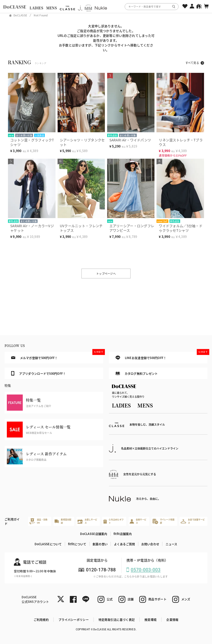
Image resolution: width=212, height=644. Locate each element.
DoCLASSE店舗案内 (94, 534)
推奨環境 (150, 620)
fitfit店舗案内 (123, 534)
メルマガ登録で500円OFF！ (57, 356)
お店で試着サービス (193, 521)
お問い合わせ (150, 544)
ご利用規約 (41, 620)
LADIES (36, 8)
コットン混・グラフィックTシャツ (32, 142)
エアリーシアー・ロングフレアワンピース (132, 228)
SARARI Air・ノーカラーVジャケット (32, 228)
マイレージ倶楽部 (163, 521)
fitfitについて (77, 544)
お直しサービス (87, 521)
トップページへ (106, 274)
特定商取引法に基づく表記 (117, 620)
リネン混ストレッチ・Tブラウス (181, 142)
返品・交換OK (38, 521)
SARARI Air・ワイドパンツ (130, 140)
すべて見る (192, 63)
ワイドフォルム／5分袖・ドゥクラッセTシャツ (181, 228)
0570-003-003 (146, 570)
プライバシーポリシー (74, 620)
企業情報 (172, 620)
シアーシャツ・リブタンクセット (82, 142)
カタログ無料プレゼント (137, 373)
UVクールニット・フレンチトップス (81, 228)
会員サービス (138, 521)
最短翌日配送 (63, 521)
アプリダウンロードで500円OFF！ (38, 373)
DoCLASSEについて (48, 544)
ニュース (172, 544)
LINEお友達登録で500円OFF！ (162, 356)
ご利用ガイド (12, 521)
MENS (52, 8)
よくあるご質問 (125, 544)
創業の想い (100, 544)
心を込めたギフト (113, 521)
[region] (106, 6)
